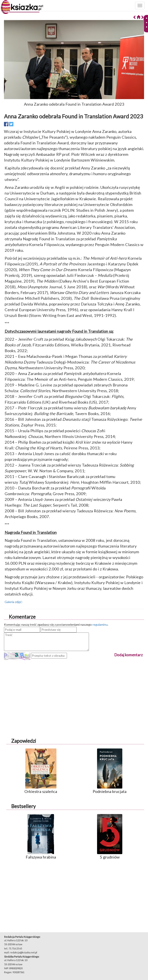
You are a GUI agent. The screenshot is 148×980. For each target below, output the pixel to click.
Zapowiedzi (24, 741)
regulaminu (100, 624)
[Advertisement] (74, 691)
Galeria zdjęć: (14, 602)
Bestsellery (23, 806)
